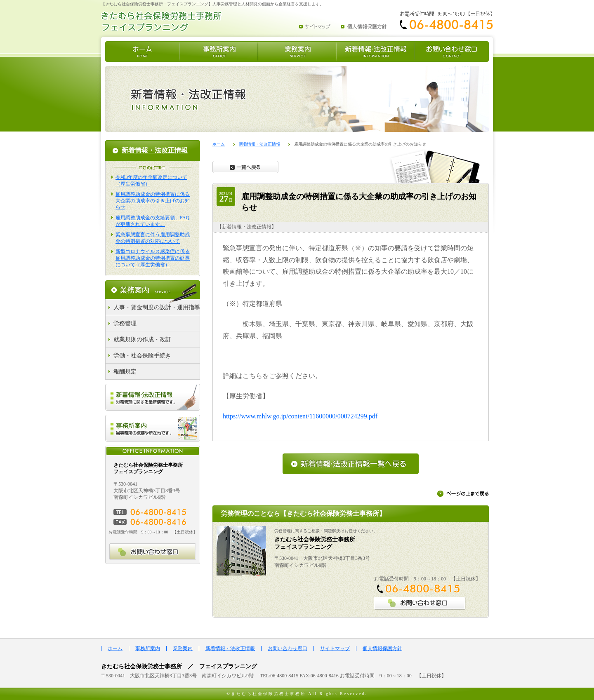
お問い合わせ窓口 (288, 648)
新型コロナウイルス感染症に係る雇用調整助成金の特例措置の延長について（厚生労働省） (153, 258)
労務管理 (125, 323)
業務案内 (183, 648)
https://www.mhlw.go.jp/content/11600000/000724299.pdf (300, 416)
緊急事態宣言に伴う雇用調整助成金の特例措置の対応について (153, 238)
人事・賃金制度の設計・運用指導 (157, 307)
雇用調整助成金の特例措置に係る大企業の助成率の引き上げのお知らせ (153, 201)
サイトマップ (335, 648)
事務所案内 (148, 648)
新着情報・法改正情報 (259, 144)
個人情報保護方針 (382, 648)
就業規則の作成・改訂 (142, 339)
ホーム (219, 144)
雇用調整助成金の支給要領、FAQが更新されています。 (152, 221)
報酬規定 (125, 372)
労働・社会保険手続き (142, 356)
